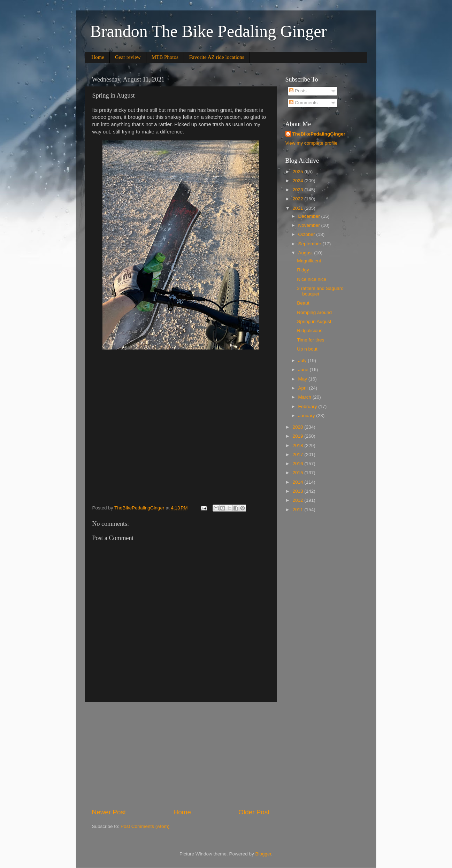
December (310, 216)
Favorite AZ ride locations (217, 57)
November (310, 225)
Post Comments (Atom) (145, 826)
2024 (298, 181)
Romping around (314, 312)
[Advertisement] (181, 755)
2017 (298, 455)
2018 (298, 445)
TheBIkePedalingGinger (319, 134)
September (311, 244)
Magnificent (309, 261)
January (307, 416)
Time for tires (311, 340)
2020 (298, 427)
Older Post (254, 812)
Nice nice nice (312, 279)
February (308, 406)
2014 (298, 482)
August (306, 253)
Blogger (263, 854)
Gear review (128, 57)
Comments (303, 103)
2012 (298, 500)
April (304, 388)
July (303, 360)
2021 (298, 208)
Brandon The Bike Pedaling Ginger (209, 31)
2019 (298, 436)
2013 (298, 491)
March (305, 397)
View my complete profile (312, 143)
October (307, 234)
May (303, 379)
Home (98, 57)
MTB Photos (165, 57)
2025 (298, 172)
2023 (298, 190)
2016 (298, 464)
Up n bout (307, 349)
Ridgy (303, 270)
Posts (298, 91)
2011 (298, 510)
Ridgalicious (310, 331)
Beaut (303, 303)
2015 (298, 473)
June (304, 370)
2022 (298, 199)
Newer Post (109, 812)
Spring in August (314, 321)
